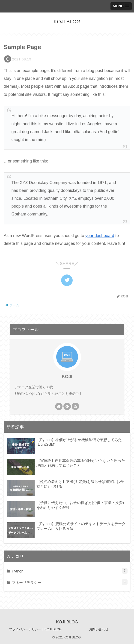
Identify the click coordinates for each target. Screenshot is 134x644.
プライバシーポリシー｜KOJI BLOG (35, 629)
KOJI (67, 376)
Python (70, 571)
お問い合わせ (99, 629)
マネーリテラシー (70, 582)
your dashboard (100, 236)
